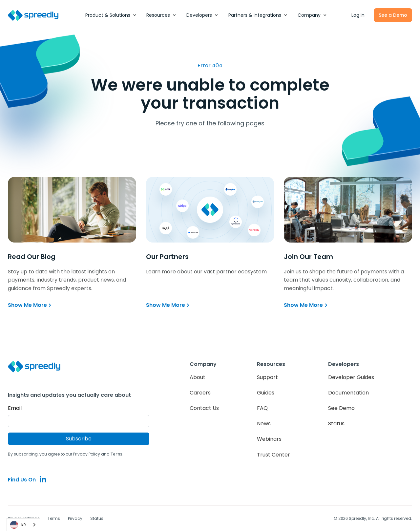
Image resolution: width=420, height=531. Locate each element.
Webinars (269, 439)
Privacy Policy (87, 454)
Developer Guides (351, 377)
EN (18, 525)
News (264, 424)
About (198, 377)
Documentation (348, 393)
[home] (37, 15)
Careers (200, 393)
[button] (111, 15)
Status (336, 424)
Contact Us (204, 408)
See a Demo (393, 15)
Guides (266, 393)
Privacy (75, 518)
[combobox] (23, 525)
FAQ (262, 408)
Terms (54, 518)
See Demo (341, 408)
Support (267, 377)
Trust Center (273, 455)
